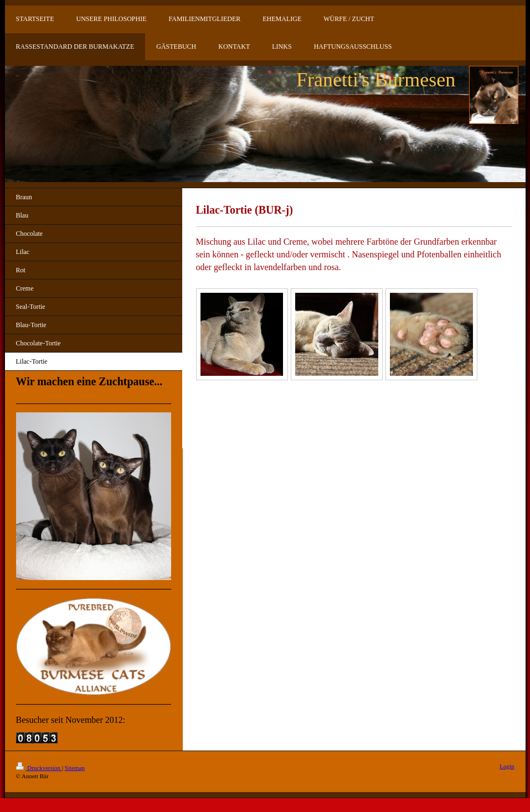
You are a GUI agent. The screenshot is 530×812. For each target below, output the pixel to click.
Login (507, 766)
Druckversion (39, 768)
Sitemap (75, 768)
